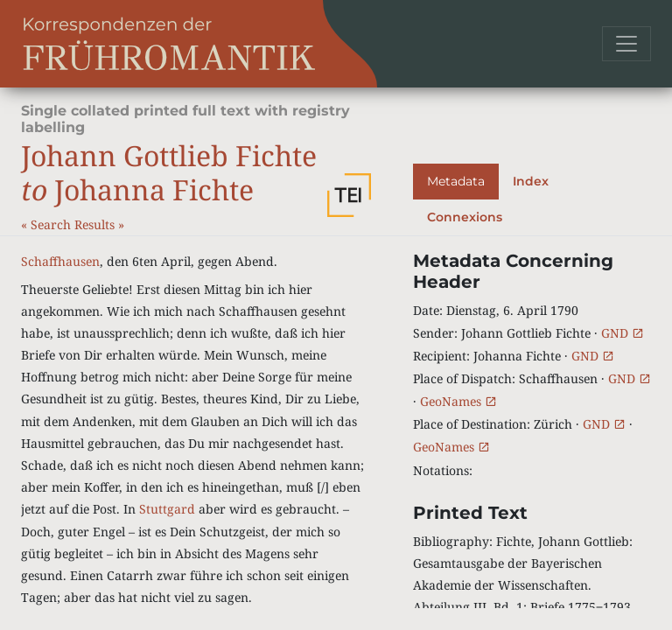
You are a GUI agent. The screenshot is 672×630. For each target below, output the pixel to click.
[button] (349, 195)
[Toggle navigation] (626, 44)
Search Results (74, 224)
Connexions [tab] (465, 217)
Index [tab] (531, 181)
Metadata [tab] (456, 181)
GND (623, 333)
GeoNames (458, 401)
